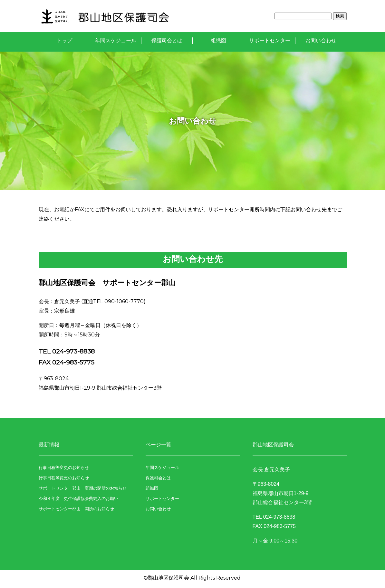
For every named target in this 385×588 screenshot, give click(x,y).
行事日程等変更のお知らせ (64, 468)
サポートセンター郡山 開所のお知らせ (76, 509)
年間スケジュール (116, 40)
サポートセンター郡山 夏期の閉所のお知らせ (83, 488)
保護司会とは (167, 40)
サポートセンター (270, 40)
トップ (64, 40)
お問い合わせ (321, 40)
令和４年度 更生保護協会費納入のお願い (78, 498)
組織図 (218, 40)
